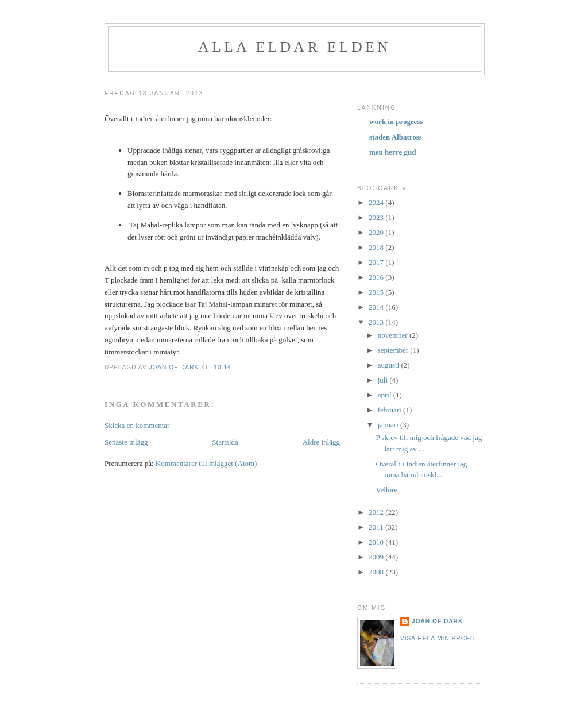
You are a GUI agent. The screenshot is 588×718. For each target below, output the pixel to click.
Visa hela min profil (438, 638)
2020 (377, 232)
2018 (377, 247)
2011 (377, 527)
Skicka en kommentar (137, 425)
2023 (377, 217)
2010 (377, 542)
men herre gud (392, 152)
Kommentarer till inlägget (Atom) (206, 463)
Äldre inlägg (321, 442)
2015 (377, 292)
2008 (377, 572)
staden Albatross (396, 137)
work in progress (396, 121)
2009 (377, 557)
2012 (377, 512)
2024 (377, 202)
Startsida (225, 442)
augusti (390, 365)
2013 (377, 322)
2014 (377, 307)
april (386, 395)
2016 (377, 277)
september (394, 350)
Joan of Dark (437, 621)
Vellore (386, 490)
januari (389, 425)
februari (390, 410)
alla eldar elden (295, 47)
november (394, 335)
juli (384, 380)
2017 (377, 262)
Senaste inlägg (126, 442)
